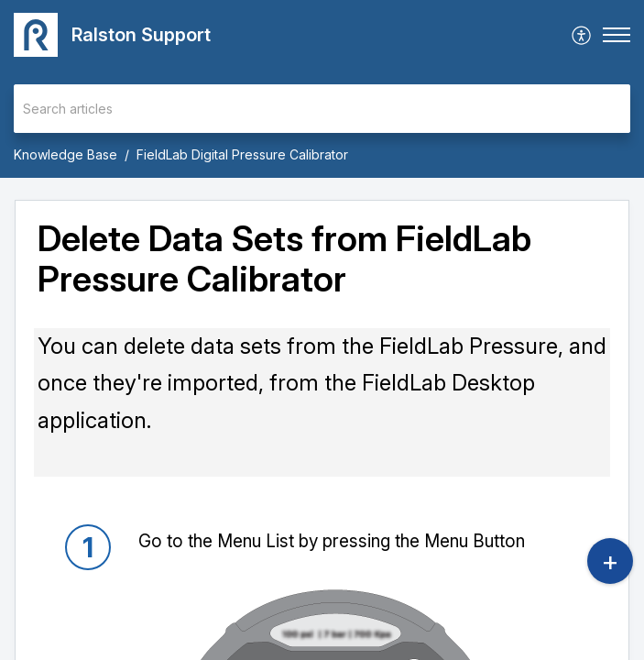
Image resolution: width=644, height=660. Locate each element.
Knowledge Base (65, 154)
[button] (582, 35)
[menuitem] (582, 35)
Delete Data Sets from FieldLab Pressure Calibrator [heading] (284, 259)
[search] (322, 109)
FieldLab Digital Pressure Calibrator (242, 154)
